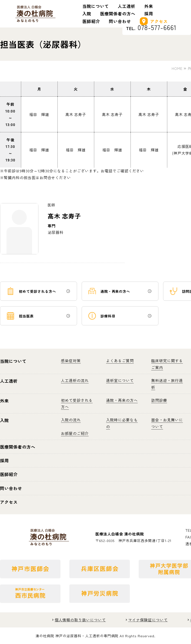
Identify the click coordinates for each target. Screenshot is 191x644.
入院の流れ (71, 420)
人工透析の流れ (75, 380)
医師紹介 (91, 21)
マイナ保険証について (148, 620)
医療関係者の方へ (118, 14)
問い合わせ (120, 21)
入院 (87, 14)
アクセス (154, 21)
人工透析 (127, 6)
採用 (149, 14)
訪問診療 (159, 400)
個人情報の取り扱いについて (80, 620)
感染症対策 (71, 361)
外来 (149, 6)
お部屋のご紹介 (75, 433)
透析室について (120, 380)
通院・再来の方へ (122, 400)
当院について (96, 6)
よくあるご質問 (120, 361)
